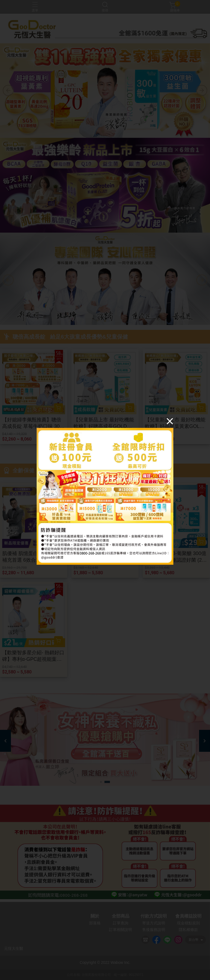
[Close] (170, 421)
